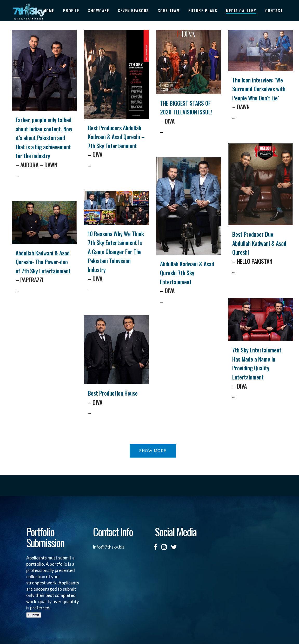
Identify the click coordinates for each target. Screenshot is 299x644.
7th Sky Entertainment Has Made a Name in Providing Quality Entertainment (261, 368)
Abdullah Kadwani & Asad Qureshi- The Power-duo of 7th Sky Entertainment (44, 266)
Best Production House (116, 398)
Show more (153, 451)
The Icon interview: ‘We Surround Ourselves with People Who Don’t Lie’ (261, 94)
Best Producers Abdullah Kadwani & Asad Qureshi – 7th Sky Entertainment (116, 141)
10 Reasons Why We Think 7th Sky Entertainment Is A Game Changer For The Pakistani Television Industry (116, 256)
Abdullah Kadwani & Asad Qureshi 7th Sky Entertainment (189, 277)
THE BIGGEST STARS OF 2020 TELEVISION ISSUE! (189, 112)
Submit (34, 615)
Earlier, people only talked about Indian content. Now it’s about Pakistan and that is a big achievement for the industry (44, 142)
